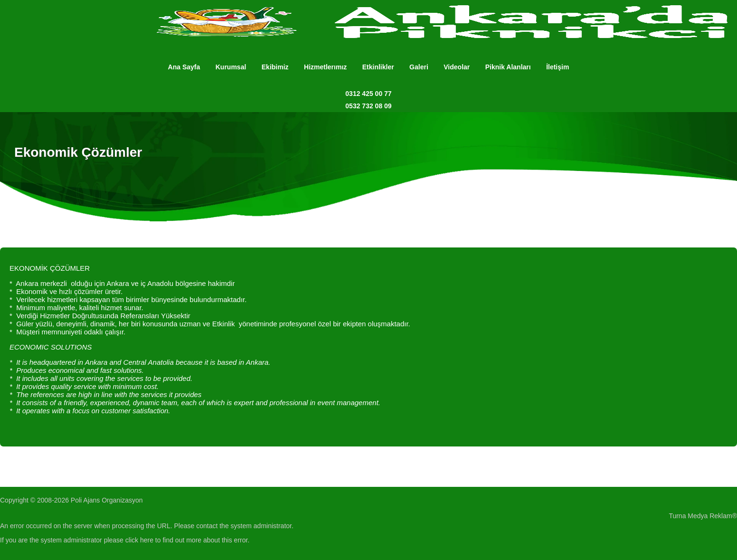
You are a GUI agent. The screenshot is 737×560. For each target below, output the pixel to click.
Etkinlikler (378, 67)
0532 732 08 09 (368, 106)
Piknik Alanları (508, 67)
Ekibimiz (275, 67)
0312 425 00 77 (368, 94)
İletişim (557, 67)
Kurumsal (231, 67)
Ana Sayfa (184, 67)
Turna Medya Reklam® (703, 516)
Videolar (457, 67)
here (147, 540)
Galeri (419, 67)
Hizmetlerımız (325, 67)
